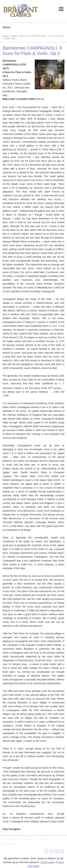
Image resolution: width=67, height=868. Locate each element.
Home (6, 36)
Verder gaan (47, 862)
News (14, 36)
